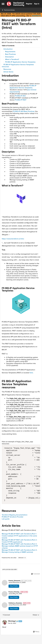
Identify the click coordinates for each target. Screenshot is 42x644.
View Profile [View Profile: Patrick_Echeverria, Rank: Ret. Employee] (14, 586)
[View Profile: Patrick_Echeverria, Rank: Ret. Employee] (5, 583)
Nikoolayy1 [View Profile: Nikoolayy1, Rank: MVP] (12, 621)
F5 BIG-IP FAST (21, 100)
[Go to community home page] (15, 4)
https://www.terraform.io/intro (13, 239)
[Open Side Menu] (3, 4)
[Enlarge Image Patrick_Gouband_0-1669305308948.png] (21, 304)
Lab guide (6, 519)
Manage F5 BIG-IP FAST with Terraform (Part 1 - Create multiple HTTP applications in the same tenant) (19, 536)
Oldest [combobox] (36, 615)
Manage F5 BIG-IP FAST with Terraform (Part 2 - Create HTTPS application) (20, 541)
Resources (7, 69)
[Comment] (35, 574)
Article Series (8, 72)
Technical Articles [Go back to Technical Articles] (8, 10)
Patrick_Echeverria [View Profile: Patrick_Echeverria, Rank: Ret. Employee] (14, 581)
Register (29, 4)
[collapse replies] (21, 619)
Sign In (37, 4)
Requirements (10, 52)
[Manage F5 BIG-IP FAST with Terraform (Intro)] (12, 623)
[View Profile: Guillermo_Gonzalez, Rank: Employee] (5, 605)
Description (9, 57)
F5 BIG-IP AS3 (20, 96)
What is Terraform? (12, 59)
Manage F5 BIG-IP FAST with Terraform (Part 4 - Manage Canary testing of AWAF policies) (20, 551)
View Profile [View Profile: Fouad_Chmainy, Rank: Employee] (14, 597)
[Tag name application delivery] (10, 570)
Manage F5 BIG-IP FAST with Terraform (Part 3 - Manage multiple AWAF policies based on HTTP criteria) (20, 546)
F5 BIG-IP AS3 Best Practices (24, 111)
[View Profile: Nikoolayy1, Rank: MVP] (5, 622)
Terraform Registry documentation (15, 515)
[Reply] (36, 632)
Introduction (8, 49)
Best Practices (10, 54)
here (31, 373)
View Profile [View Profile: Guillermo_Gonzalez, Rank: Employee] (14, 608)
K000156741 (36, 16)
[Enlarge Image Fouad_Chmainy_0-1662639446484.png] (21, 199)
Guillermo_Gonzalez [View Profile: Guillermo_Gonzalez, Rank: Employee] (15, 603)
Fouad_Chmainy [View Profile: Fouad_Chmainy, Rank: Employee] (14, 592)
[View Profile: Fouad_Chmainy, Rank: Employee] (5, 594)
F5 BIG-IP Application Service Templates (20, 62)
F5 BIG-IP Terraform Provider (13, 517)
